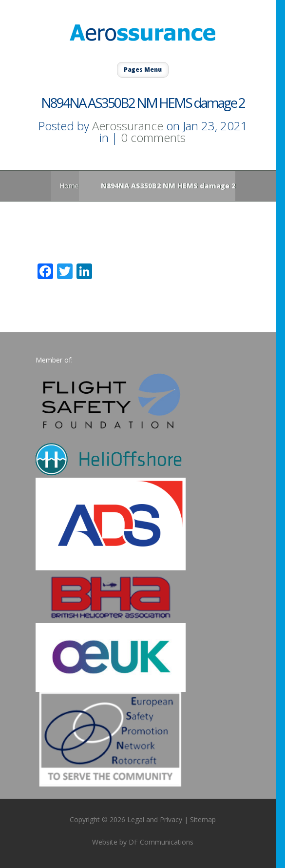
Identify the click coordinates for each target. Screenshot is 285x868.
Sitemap (203, 819)
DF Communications (161, 842)
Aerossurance (128, 126)
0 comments (153, 137)
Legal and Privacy (155, 819)
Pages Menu (143, 70)
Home (69, 186)
